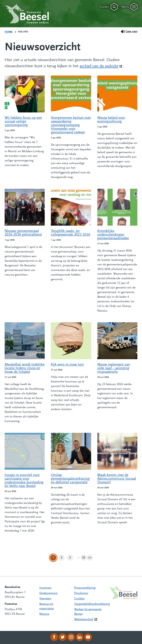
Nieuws (44, 614)
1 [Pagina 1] (53, 558)
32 (84, 558)
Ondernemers (48, 593)
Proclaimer (81, 593)
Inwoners (45, 588)
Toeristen (45, 599)
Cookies (79, 599)
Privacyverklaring (85, 588)
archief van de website (101, 66)
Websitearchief (84, 619)
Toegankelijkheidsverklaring (92, 604)
